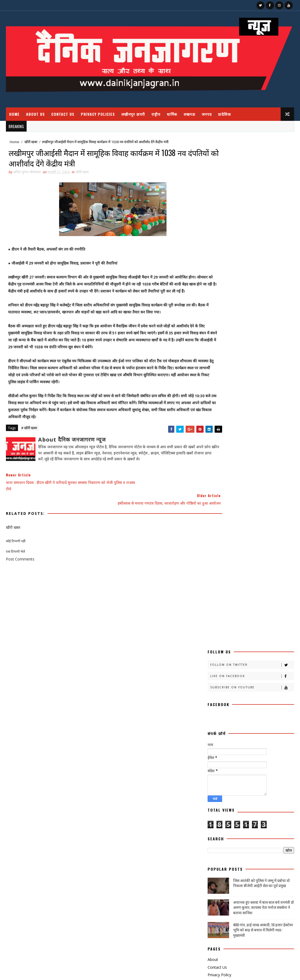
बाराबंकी (237, 690)
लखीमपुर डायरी (133, 114)
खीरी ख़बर (268, 606)
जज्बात (214, 653)
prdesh (216, 822)
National (270, 813)
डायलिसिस (216, 662)
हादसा (259, 794)
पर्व (233, 672)
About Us (35, 114)
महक (267, 709)
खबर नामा (265, 596)
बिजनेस (214, 700)
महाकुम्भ (242, 719)
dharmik (263, 803)
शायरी (269, 756)
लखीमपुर (215, 747)
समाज (240, 775)
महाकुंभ (215, 719)
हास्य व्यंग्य (216, 803)
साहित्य (214, 784)
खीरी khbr (218, 625)
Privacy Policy (219, 465)
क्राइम (241, 587)
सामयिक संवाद (266, 775)
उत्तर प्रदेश (241, 568)
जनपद (207, 114)
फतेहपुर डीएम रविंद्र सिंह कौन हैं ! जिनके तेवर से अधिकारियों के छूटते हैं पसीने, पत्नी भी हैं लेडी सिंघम (255, 870)
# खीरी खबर (29, 439)
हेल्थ (239, 803)
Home (14, 114)
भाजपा (260, 700)
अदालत (241, 559)
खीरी (213, 606)
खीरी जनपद (248, 615)
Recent (229, 478)
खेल (212, 634)
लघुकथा (274, 747)
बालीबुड (261, 690)
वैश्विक (243, 756)
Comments (272, 478)
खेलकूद (235, 634)
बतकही (214, 690)
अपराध (264, 559)
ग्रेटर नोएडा (260, 634)
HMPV (242, 813)
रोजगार (236, 737)
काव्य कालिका (270, 578)
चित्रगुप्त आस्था (240, 643)
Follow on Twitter (252, 155)
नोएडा (265, 662)
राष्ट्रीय (156, 114)
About (213, 449)
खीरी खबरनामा (219, 615)
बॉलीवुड (237, 700)
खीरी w (244, 625)
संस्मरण (257, 766)
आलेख (214, 568)
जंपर (265, 643)
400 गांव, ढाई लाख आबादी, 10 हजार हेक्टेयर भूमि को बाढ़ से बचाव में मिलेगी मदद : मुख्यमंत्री (263, 420)
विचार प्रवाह (217, 756)
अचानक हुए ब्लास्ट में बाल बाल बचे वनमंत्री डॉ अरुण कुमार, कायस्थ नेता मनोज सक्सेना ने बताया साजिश (263, 397)
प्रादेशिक (225, 114)
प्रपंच (213, 681)
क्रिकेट (241, 596)
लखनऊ (189, 114)
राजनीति (215, 728)
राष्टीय (239, 728)
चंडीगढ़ (214, 643)
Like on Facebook (252, 166)
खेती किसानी (270, 625)
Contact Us (63, 114)
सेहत (235, 784)
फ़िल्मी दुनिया (263, 681)
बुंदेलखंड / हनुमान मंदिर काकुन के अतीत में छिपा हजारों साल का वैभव (254, 934)
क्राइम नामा (265, 587)
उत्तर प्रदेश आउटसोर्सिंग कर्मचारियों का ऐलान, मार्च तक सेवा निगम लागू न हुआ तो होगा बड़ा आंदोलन (256, 892)
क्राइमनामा (216, 596)
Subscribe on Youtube (252, 177)
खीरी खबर (31, 142)
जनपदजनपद (267, 653)
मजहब (214, 709)
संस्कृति (234, 766)
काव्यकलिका (217, 587)
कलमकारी (269, 568)
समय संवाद (216, 775)
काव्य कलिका (239, 578)
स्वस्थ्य (214, 794)
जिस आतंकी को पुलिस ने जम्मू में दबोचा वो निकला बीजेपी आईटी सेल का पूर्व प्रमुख (261, 373)
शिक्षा (213, 766)
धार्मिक (172, 114)
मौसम (265, 719)
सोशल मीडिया (261, 784)
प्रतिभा (252, 672)
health (216, 813)
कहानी (214, 578)
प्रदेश (273, 672)
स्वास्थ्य (235, 794)
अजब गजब (216, 559)
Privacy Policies (98, 114)
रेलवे (213, 737)
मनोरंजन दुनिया (241, 709)
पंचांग (213, 672)
